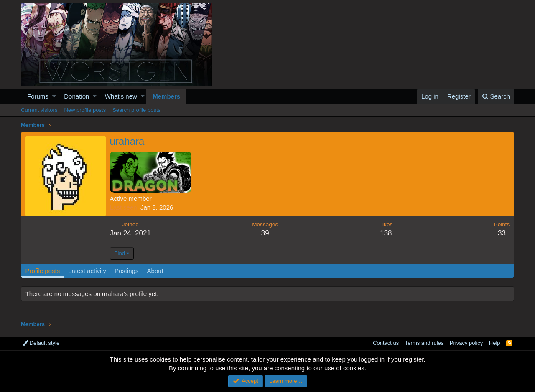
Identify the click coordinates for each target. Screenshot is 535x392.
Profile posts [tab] (43, 271)
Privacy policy (466, 343)
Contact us (386, 343)
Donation (76, 96)
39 (265, 233)
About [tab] (155, 271)
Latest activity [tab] (88, 271)
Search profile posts (136, 110)
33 (502, 233)
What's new (121, 96)
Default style (41, 343)
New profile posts (85, 110)
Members (166, 96)
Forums (38, 96)
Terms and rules (424, 343)
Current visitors (39, 110)
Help (495, 343)
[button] (54, 96)
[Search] (496, 96)
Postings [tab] (127, 271)
